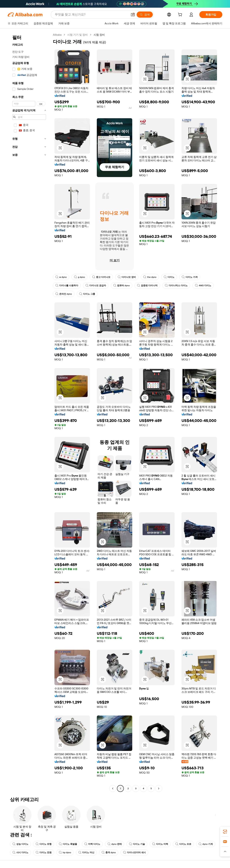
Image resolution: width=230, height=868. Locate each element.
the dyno (150, 277)
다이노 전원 (44, 852)
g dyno (79, 277)
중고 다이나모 (101, 277)
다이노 (169, 277)
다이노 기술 (137, 844)
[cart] (181, 15)
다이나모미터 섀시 (134, 852)
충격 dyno (109, 852)
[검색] (145, 15)
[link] (225, 832)
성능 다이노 (20, 844)
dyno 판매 (115, 844)
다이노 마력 (160, 844)
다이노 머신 (86, 852)
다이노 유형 (44, 844)
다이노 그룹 (87, 294)
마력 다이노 (92, 844)
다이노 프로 (183, 844)
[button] (133, 15)
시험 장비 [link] (99, 35)
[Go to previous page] (113, 788)
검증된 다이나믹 (147, 286)
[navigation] (29, 412)
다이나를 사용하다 (67, 286)
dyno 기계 (206, 844)
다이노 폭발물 (68, 844)
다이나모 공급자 (96, 286)
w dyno (61, 277)
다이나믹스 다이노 (176, 286)
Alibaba (57, 35)
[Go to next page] (159, 788)
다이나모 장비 (127, 277)
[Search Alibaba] (91, 15)
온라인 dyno (64, 294)
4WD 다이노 (203, 286)
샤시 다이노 (20, 852)
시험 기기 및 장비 (78, 35)
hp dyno (65, 852)
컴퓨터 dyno (122, 286)
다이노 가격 (190, 277)
